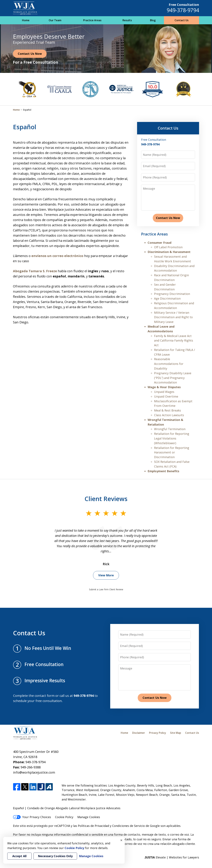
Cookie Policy (64, 817)
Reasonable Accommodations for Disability (169, 364)
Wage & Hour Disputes (164, 387)
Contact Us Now (30, 54)
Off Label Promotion (168, 247)
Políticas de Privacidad (93, 826)
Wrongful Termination (170, 429)
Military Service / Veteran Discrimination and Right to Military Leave (173, 317)
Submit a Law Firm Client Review (106, 589)
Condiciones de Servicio (128, 826)
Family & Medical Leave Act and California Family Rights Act (174, 341)
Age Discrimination (167, 298)
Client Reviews (106, 499)
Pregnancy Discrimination (172, 294)
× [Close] (121, 840)
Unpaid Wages (164, 392)
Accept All (19, 856)
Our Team (55, 20)
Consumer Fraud (159, 243)
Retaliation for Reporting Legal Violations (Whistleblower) (172, 438)
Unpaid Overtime (166, 396)
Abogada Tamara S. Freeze (35, 271)
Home (26, 20)
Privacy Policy (158, 733)
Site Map (176, 733)
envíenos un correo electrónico (57, 256)
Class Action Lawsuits (169, 415)
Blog (153, 20)
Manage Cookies (89, 817)
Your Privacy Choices (32, 817)
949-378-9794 (183, 10)
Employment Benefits (163, 471)
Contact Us (182, 20)
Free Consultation (184, 5)
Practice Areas (92, 20)
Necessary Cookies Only (55, 856)
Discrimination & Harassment (169, 252)
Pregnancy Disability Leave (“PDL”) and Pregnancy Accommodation (173, 378)
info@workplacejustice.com (34, 772)
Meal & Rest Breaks (167, 410)
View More (106, 575)
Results (127, 20)
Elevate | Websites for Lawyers (172, 857)
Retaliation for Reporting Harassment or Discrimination (172, 452)
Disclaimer (139, 733)
